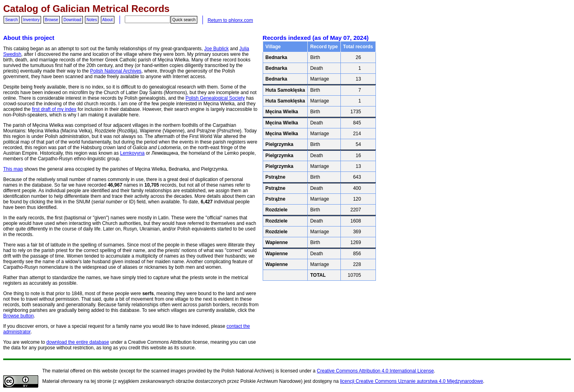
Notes (92, 20)
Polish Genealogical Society (215, 98)
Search (12, 20)
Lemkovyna (132, 153)
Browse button (19, 316)
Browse (52, 20)
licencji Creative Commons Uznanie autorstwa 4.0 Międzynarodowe (412, 381)
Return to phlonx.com (230, 20)
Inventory (31, 20)
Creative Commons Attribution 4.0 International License (375, 371)
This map (13, 169)
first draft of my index (54, 109)
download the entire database (78, 342)
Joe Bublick (216, 49)
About (108, 20)
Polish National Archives (116, 71)
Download (72, 20)
